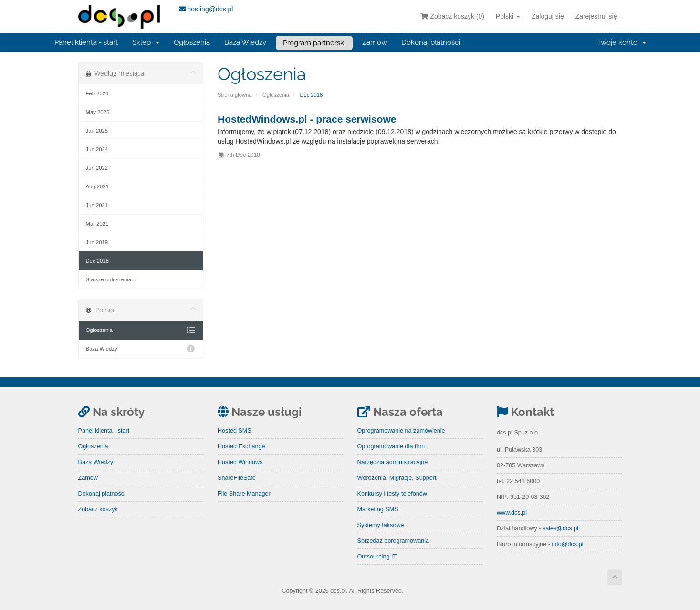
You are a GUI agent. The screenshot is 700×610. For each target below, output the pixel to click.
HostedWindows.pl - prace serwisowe (307, 119)
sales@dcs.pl (560, 528)
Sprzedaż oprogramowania (393, 541)
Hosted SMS (235, 431)
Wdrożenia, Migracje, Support (397, 478)
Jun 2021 (97, 205)
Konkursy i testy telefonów (392, 494)
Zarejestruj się (596, 16)
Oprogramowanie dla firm (391, 446)
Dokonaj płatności (431, 42)
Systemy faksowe (381, 525)
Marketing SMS (378, 509)
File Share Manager (244, 494)
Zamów (375, 42)
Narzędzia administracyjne (393, 462)
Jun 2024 (97, 149)
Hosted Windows (240, 462)
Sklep (146, 42)
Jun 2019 (97, 242)
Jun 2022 (97, 168)
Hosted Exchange (241, 446)
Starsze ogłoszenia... (111, 279)
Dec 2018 (98, 261)
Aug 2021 (98, 186)
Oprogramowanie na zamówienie (401, 431)
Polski (508, 16)
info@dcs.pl (567, 544)
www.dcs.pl (512, 513)
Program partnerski (314, 43)
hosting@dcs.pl (206, 9)
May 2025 (98, 112)
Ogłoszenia (192, 42)
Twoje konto (622, 42)
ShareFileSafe (237, 478)
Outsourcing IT (377, 557)
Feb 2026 (97, 93)
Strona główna (235, 95)
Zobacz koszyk (98, 509)
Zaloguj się (548, 16)
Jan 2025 (97, 131)
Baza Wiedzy (245, 42)
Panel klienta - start (86, 42)
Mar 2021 (97, 224)
